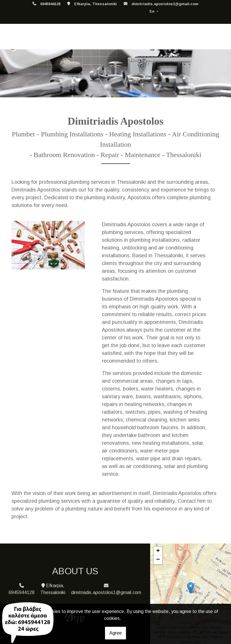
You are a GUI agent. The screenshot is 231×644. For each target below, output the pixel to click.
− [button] (158, 560)
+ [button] (158, 551)
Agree (115, 633)
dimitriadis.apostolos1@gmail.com (165, 4)
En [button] (153, 11)
